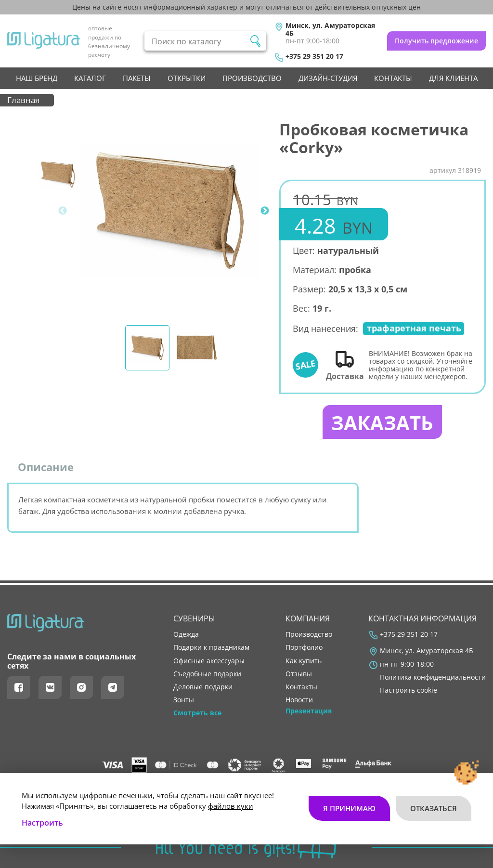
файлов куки (231, 806)
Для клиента (453, 78)
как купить (304, 661)
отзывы (299, 674)
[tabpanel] (170, 211)
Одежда (186, 634)
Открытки (187, 78)
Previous (63, 211)
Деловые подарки (203, 687)
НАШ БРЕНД (37, 78)
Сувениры (194, 618)
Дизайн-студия (328, 78)
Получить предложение (436, 41)
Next (265, 211)
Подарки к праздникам (211, 647)
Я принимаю (349, 808)
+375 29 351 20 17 (314, 56)
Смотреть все (197, 713)
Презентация (309, 711)
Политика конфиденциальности (433, 677)
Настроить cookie (409, 690)
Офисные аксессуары (209, 661)
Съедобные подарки (207, 674)
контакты (393, 78)
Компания (308, 618)
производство (252, 78)
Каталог (90, 78)
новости (299, 700)
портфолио (304, 647)
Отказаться (434, 808)
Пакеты (137, 78)
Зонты (184, 700)
